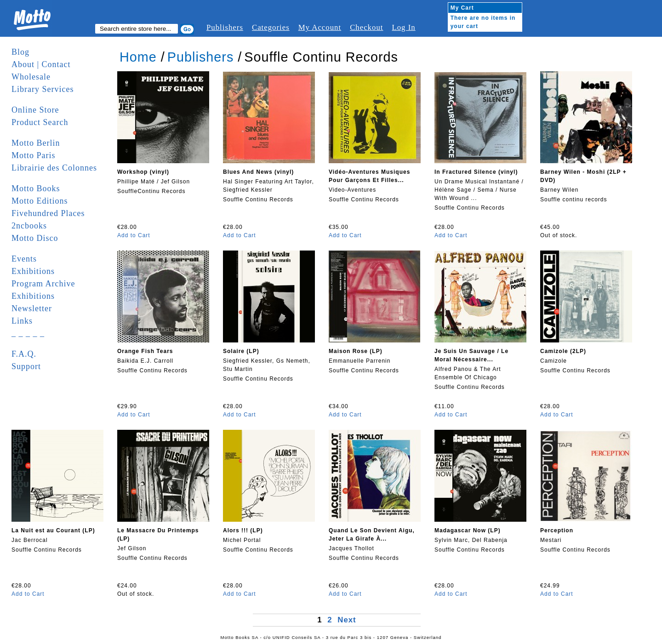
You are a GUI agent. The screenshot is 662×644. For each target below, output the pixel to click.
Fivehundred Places (48, 213)
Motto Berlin (36, 143)
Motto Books (36, 188)
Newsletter (32, 308)
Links (22, 321)
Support (26, 366)
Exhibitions (33, 271)
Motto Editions (40, 201)
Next (347, 620)
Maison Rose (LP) (356, 351)
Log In (403, 27)
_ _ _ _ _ (28, 333)
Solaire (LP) (241, 351)
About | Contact (41, 64)
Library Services (43, 89)
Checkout (366, 27)
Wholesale (31, 77)
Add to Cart (134, 235)
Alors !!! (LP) (243, 530)
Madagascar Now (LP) (468, 530)
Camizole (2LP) (563, 351)
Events (24, 259)
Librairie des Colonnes (54, 168)
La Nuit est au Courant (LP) (53, 530)
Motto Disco (35, 238)
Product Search (40, 122)
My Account (320, 27)
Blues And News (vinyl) (258, 172)
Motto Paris (34, 155)
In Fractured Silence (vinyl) (476, 172)
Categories (271, 27)
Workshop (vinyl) (143, 172)
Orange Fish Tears (145, 351)
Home (138, 57)
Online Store (35, 110)
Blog (20, 52)
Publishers (225, 27)
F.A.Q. (24, 354)
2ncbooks (29, 226)
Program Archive (43, 284)
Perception (557, 530)
